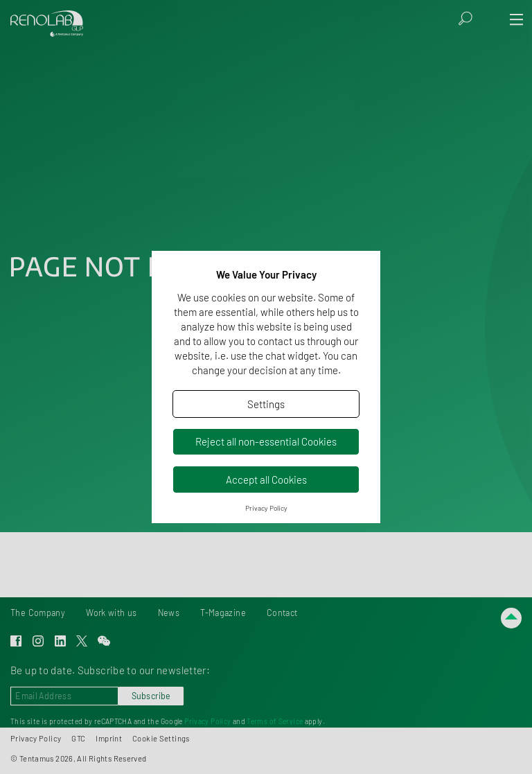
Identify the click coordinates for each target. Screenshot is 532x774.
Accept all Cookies (266, 480)
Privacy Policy (266, 508)
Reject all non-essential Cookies (266, 441)
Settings (266, 404)
